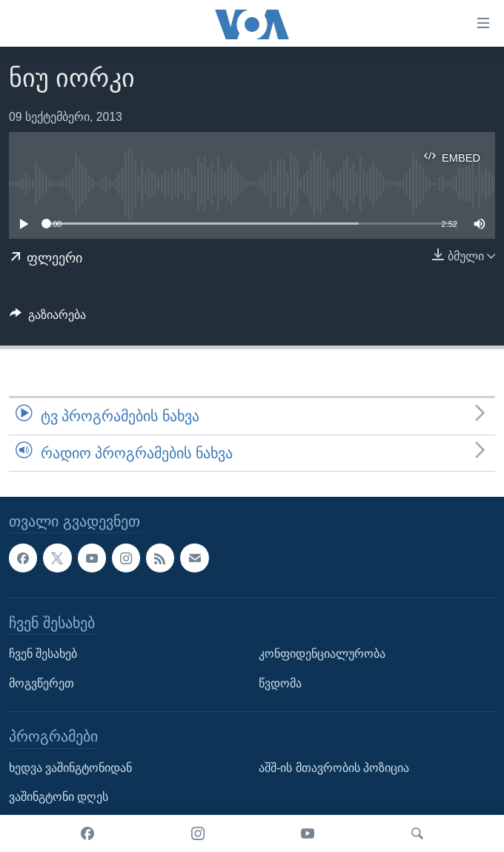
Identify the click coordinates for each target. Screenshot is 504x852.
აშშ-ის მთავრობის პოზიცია (334, 768)
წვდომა (280, 683)
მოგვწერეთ (42, 683)
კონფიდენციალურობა (322, 654)
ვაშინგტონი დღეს (59, 797)
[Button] (48, 318)
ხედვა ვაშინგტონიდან (70, 768)
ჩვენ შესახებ (43, 654)
